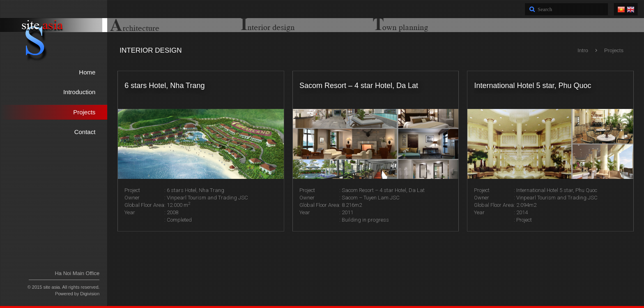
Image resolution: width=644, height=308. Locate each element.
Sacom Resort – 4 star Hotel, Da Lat (359, 86)
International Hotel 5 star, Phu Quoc (532, 86)
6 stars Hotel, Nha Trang (164, 86)
